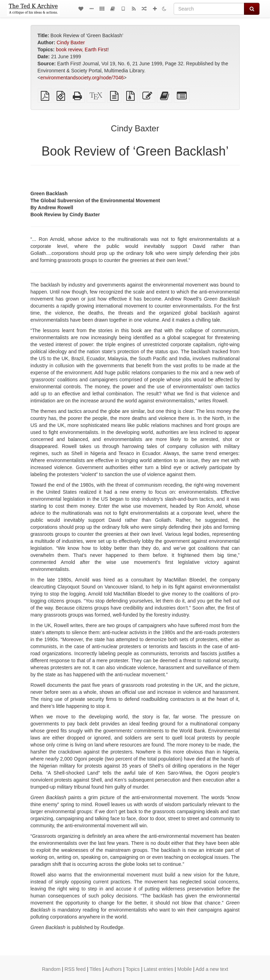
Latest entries (159, 969)
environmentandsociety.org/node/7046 (82, 78)
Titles (95, 969)
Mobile (184, 969)
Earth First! (97, 50)
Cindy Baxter (71, 42)
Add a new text (212, 969)
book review (69, 50)
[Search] (209, 9)
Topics (133, 969)
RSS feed (75, 969)
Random (51, 969)
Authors (113, 969)
